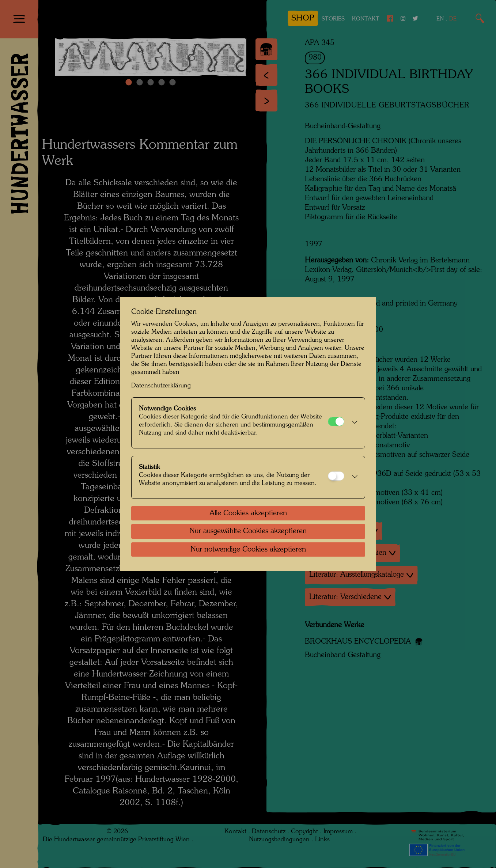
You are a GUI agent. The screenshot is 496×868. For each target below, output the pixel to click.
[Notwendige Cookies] (336, 422)
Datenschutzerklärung (161, 386)
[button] (353, 423)
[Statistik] (336, 476)
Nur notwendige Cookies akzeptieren (248, 550)
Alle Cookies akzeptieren (248, 513)
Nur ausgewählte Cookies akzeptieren (248, 531)
